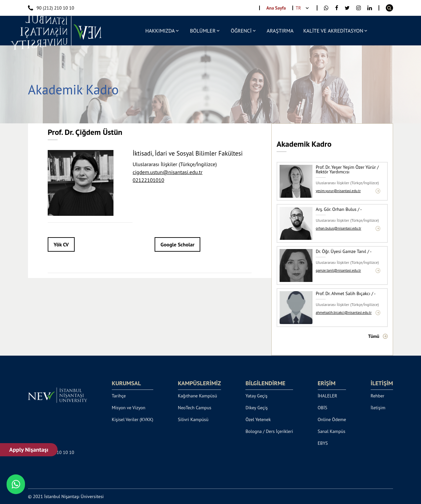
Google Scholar (177, 244)
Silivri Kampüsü (193, 419)
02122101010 (148, 180)
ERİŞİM (327, 383)
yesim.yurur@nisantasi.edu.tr (338, 191)
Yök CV (61, 244)
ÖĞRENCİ (241, 31)
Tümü (374, 336)
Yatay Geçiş (256, 396)
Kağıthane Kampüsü (198, 396)
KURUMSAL (126, 383)
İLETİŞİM (382, 383)
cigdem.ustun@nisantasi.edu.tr (167, 172)
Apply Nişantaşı (29, 450)
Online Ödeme (332, 419)
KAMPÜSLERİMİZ (199, 383)
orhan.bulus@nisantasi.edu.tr (338, 228)
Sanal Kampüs (332, 431)
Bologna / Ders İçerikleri (269, 431)
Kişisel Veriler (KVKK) (133, 419)
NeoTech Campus (195, 408)
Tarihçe (119, 396)
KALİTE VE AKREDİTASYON (333, 31)
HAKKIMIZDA (160, 31)
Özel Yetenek (258, 419)
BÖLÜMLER (203, 31)
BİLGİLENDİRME (265, 383)
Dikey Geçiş (257, 408)
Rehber (378, 396)
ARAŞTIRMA (280, 31)
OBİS (322, 408)
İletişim (378, 408)
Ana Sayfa (276, 8)
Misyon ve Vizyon (129, 408)
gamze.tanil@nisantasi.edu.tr (338, 271)
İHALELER (328, 396)
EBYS (323, 443)
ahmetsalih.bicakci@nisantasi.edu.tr (344, 313)
